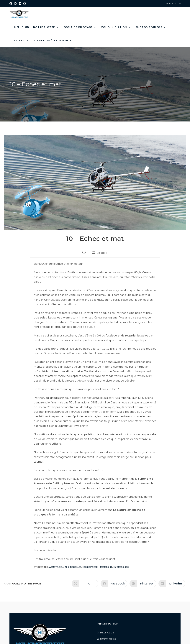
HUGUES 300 (106, 567)
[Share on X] (85, 584)
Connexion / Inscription (52, 41)
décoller (76, 567)
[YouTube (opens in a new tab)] (25, 4)
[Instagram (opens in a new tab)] (15, 4)
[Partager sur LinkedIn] (172, 584)
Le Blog (102, 253)
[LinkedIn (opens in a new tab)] (20, 4)
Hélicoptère (90, 567)
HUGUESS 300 (121, 567)
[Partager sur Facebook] (114, 584)
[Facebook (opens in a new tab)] (11, 4)
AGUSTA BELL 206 (59, 567)
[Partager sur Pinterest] (143, 584)
